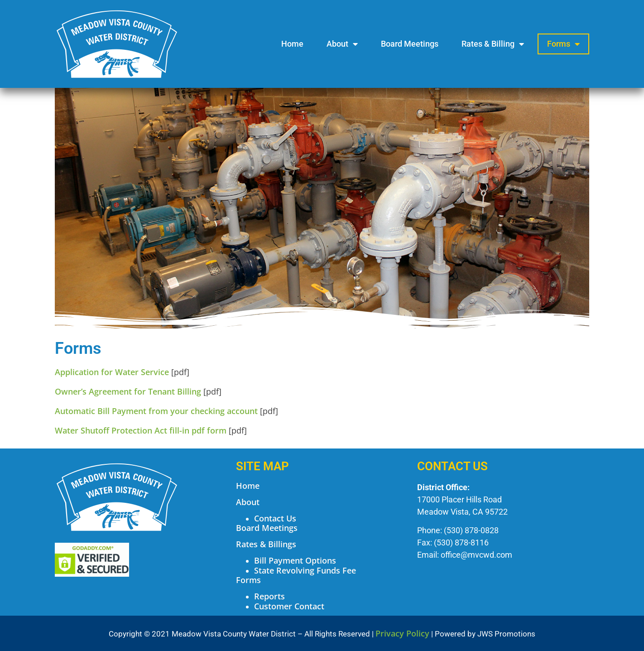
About (342, 44)
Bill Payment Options (295, 560)
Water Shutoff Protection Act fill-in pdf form (141, 430)
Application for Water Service (112, 372)
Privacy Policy (402, 633)
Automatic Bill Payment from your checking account (156, 411)
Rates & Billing (493, 44)
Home (292, 44)
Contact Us (275, 518)
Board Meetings (410, 44)
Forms (563, 44)
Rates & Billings (266, 544)
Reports (269, 596)
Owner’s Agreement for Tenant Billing (128, 391)
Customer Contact (289, 606)
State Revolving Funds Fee (305, 570)
